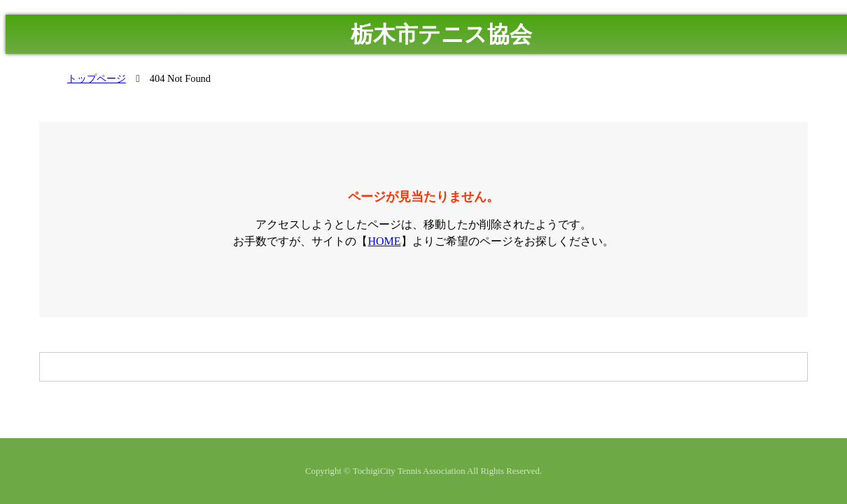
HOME (384, 241)
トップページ (97, 78)
